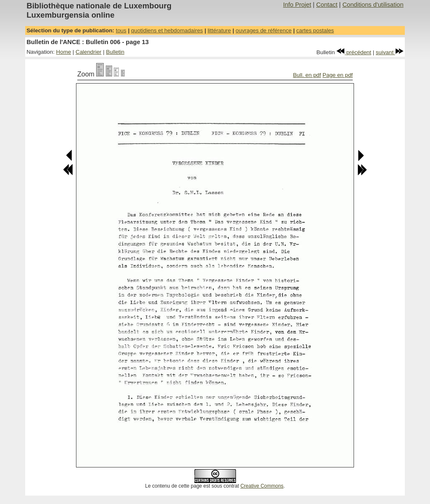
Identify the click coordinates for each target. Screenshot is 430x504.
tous (121, 30)
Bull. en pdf (307, 75)
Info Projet (297, 5)
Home (64, 52)
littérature (219, 30)
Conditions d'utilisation (373, 5)
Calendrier (89, 52)
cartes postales (315, 30)
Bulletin (115, 52)
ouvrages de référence (264, 30)
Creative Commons (262, 486)
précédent (354, 52)
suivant (390, 52)
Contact (327, 5)
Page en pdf (338, 75)
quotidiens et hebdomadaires (167, 30)
